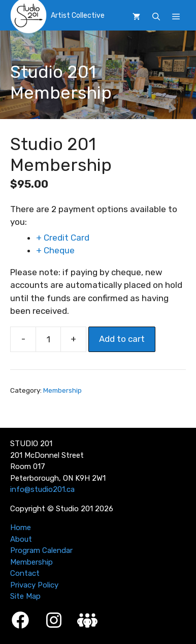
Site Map (25, 596)
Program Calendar (41, 550)
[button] (156, 17)
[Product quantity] (48, 339)
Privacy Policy (34, 585)
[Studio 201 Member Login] (87, 620)
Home (21, 528)
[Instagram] (54, 620)
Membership (62, 390)
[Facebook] (20, 620)
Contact (25, 573)
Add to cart (122, 339)
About (21, 539)
